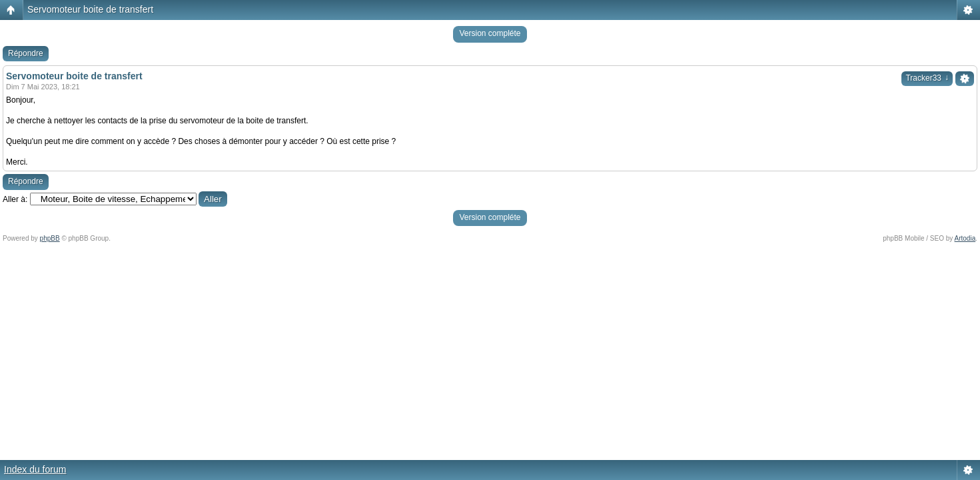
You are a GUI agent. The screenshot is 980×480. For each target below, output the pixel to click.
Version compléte (490, 33)
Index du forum (35, 469)
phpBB (50, 238)
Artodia (965, 238)
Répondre (26, 53)
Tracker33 (927, 78)
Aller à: (15, 199)
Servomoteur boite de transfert (90, 9)
